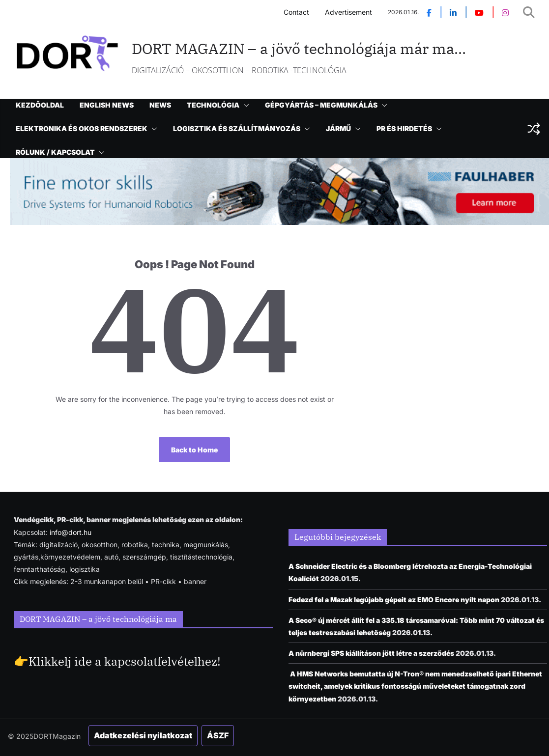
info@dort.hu (71, 532)
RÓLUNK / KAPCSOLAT (55, 152)
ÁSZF (218, 735)
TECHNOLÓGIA (213, 105)
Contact (296, 12)
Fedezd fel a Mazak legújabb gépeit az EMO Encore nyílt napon (394, 600)
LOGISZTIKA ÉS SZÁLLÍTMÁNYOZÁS (237, 128)
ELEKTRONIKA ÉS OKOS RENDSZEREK (82, 128)
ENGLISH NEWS (107, 105)
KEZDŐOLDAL (40, 105)
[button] (244, 105)
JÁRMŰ (338, 128)
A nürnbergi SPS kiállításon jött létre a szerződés (371, 653)
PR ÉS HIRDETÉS (404, 128)
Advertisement (348, 12)
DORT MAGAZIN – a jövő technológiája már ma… (299, 48)
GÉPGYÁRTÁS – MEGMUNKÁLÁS (321, 105)
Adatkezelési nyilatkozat (143, 735)
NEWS (160, 105)
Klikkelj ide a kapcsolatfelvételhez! (125, 661)
